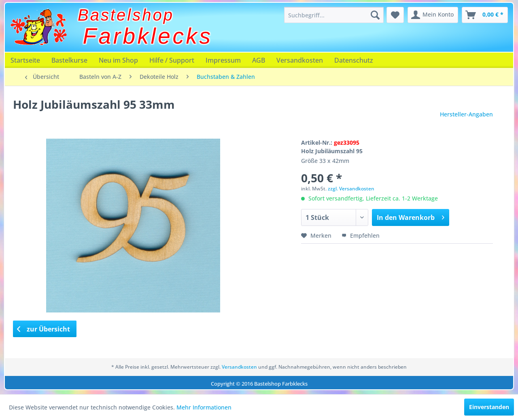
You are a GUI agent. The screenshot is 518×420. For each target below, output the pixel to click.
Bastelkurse (69, 60)
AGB (259, 60)
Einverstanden (489, 407)
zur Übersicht (44, 329)
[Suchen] (375, 15)
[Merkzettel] (395, 15)
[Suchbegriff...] (334, 15)
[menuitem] (334, 15)
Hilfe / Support (172, 60)
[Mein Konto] (433, 15)
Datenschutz (354, 60)
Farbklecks (148, 36)
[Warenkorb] (485, 15)
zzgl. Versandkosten (351, 189)
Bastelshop (126, 15)
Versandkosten (300, 60)
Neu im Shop (118, 60)
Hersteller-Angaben (466, 114)
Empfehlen (361, 235)
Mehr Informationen (204, 407)
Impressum (223, 60)
